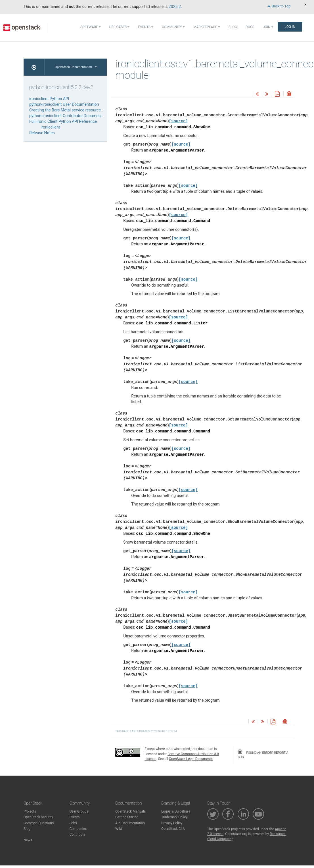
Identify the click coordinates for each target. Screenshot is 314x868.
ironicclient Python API (49, 99)
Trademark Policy (174, 817)
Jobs (73, 823)
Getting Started (127, 817)
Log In (290, 27)
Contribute (78, 834)
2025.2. (175, 7)
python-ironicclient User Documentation (64, 104)
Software (91, 27)
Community (173, 27)
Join (268, 27)
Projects (30, 811)
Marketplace (207, 27)
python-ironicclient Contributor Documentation (70, 116)
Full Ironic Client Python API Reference (63, 121)
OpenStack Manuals (130, 811)
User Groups (79, 811)
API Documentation (130, 823)
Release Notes (42, 133)
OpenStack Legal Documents (191, 759)
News (28, 840)
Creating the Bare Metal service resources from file (74, 110)
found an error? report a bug (263, 754)
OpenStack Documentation (76, 67)
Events (146, 27)
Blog (233, 27)
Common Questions (39, 823)
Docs (250, 27)
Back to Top (279, 6)
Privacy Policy (172, 823)
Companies (78, 829)
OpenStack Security (38, 817)
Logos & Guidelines (176, 811)
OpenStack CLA (173, 829)
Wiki (119, 829)
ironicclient (50, 127)
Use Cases (119, 27)
